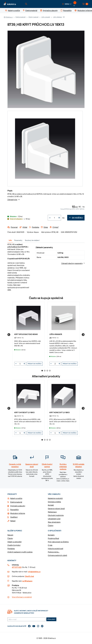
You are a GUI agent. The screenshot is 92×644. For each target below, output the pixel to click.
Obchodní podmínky (56, 515)
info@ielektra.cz (34, 572)
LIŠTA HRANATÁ (56, 334)
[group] (28, 335)
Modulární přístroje (18, 513)
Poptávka (11, 549)
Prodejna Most (53, 538)
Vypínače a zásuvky (18, 506)
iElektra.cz (9, 17)
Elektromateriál (20, 17)
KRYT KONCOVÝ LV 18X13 (59, 412)
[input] (20, 364)
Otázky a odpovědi (14, 542)
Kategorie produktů (55, 498)
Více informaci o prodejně (22, 597)
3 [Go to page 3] (47, 371)
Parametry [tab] (18, 240)
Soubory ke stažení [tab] (32, 240)
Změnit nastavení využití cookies (20, 552)
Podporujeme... (54, 552)
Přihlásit (51, 619)
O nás (50, 545)
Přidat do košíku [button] (35, 364)
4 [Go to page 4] (50, 371)
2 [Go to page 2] (45, 371)
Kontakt (51, 505)
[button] (67, 4)
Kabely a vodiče (16, 498)
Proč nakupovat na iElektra (58, 542)
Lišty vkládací (58, 17)
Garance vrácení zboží (56, 508)
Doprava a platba (54, 502)
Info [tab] (10, 240)
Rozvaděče (14, 510)
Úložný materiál (33, 17)
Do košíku (76, 218)
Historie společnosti (55, 549)
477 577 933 (17, 567)
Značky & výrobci (14, 545)
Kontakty (51, 535)
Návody (10, 535)
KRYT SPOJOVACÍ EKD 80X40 (26, 334)
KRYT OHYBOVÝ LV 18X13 (24, 412)
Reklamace (52, 512)
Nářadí (13, 521)
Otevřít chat (29, 576)
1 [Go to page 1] (42, 371)
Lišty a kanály (46, 17)
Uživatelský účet (54, 519)
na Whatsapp (27, 581)
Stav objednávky (54, 522)
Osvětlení (14, 517)
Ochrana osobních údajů (57, 555)
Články (51, 525)
